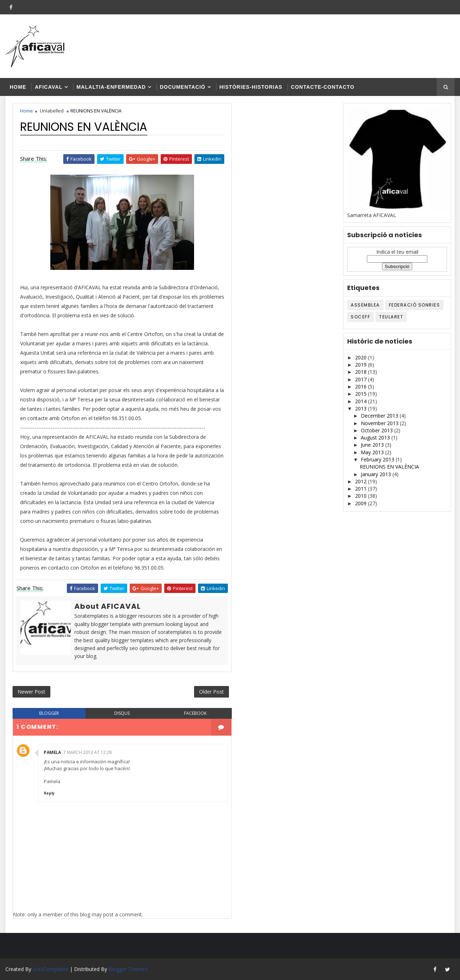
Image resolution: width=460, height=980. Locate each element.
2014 (362, 401)
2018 (362, 372)
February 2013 (378, 459)
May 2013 (373, 452)
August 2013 (376, 438)
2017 (362, 379)
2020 (362, 357)
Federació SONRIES (415, 305)
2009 (362, 503)
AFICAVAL (49, 87)
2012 (362, 481)
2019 (362, 365)
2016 (362, 387)
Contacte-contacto (323, 87)
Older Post (211, 692)
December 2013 (380, 416)
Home (18, 87)
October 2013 (378, 430)
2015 (362, 394)
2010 (362, 496)
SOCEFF (360, 317)
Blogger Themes (128, 969)
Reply (49, 793)
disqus (122, 713)
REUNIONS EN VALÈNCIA (389, 467)
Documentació (183, 87)
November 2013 (380, 423)
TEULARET (391, 317)
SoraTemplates (50, 969)
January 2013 (377, 474)
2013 (362, 408)
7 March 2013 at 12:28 (88, 752)
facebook (195, 713)
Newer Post (31, 692)
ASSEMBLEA (365, 305)
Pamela (52, 752)
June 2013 (373, 445)
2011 (362, 489)
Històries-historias (251, 87)
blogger (49, 713)
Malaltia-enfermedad (111, 87)
